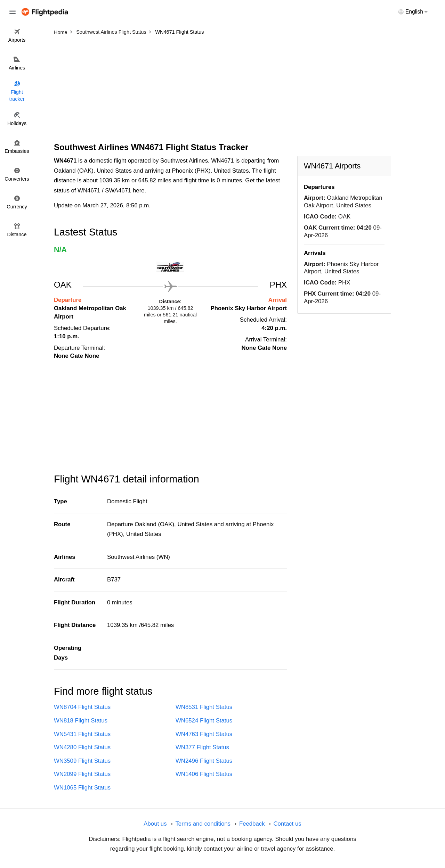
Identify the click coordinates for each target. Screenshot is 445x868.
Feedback (252, 824)
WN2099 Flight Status (82, 774)
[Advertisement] (222, 90)
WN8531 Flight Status (204, 707)
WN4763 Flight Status (204, 734)
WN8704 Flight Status (82, 707)
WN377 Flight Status (202, 747)
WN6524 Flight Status (204, 721)
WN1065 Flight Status (82, 788)
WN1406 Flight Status (204, 774)
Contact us (287, 824)
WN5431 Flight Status (82, 734)
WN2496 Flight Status (204, 761)
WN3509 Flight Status (82, 761)
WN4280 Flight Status (82, 747)
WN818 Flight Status (81, 721)
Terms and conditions (203, 824)
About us (155, 824)
